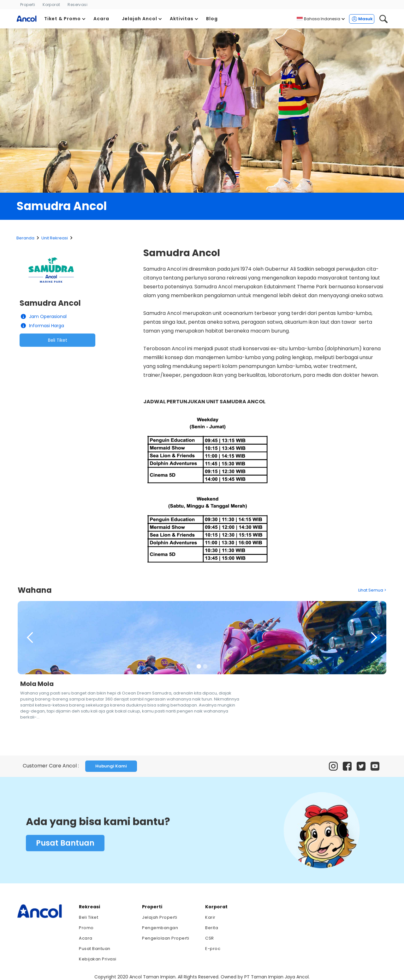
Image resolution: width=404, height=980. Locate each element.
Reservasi (77, 5)
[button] (65, 19)
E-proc (213, 949)
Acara (86, 938)
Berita (212, 928)
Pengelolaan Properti (166, 938)
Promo (86, 928)
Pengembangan (160, 928)
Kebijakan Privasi (98, 959)
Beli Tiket (58, 340)
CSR (210, 938)
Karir (210, 917)
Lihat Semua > (372, 590)
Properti (28, 5)
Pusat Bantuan (65, 844)
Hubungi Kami (111, 766)
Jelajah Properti (160, 917)
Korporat (51, 5)
